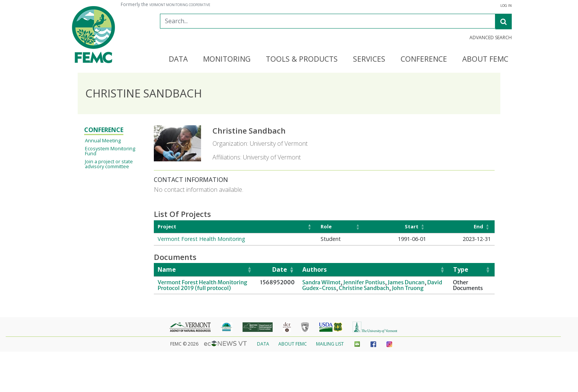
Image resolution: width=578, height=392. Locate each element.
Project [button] (167, 226)
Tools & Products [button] (302, 59)
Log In (506, 6)
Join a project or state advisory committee (109, 164)
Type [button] (461, 269)
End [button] (478, 226)
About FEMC (293, 344)
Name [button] (167, 269)
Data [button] (178, 59)
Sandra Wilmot (322, 282)
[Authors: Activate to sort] (374, 270)
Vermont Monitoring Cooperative (180, 5)
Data (263, 344)
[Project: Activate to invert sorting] (235, 227)
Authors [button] (315, 269)
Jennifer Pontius (364, 282)
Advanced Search (491, 38)
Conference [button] (424, 59)
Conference (104, 130)
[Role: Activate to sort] (341, 227)
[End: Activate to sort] (462, 227)
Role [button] (326, 226)
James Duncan (406, 282)
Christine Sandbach (364, 288)
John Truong (408, 288)
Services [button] (369, 59)
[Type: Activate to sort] (472, 270)
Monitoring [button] (227, 59)
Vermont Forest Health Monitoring (201, 239)
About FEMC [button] (485, 59)
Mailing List (330, 344)
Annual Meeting (103, 140)
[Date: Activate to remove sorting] (277, 270)
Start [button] (412, 226)
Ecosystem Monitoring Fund (110, 151)
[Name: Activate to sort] (205, 270)
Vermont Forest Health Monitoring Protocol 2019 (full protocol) (202, 285)
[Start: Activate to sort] (397, 227)
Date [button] (280, 269)
